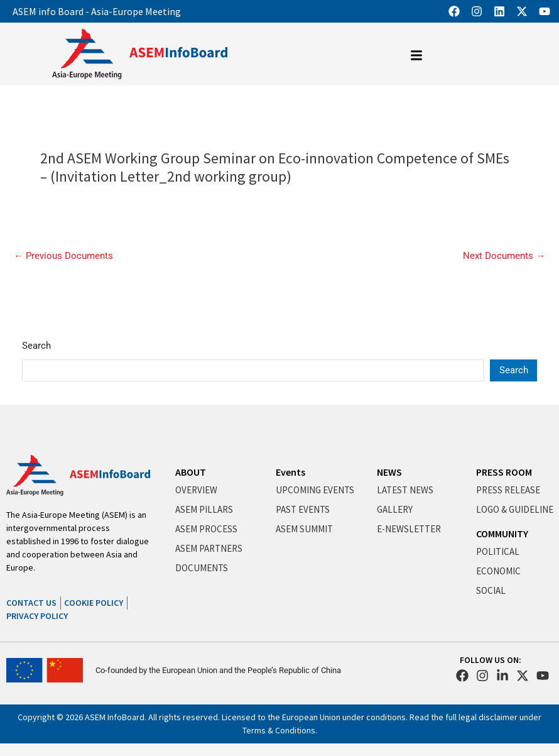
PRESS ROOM (504, 472)
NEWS (389, 472)
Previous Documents (63, 256)
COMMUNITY (502, 534)
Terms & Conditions (279, 730)
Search (36, 346)
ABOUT (191, 472)
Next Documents (504, 256)
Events (290, 472)
